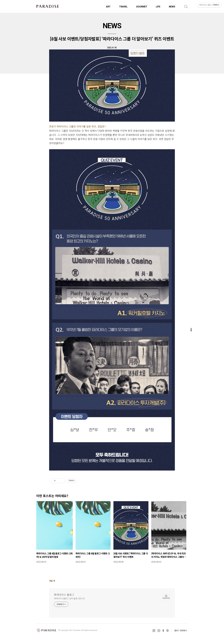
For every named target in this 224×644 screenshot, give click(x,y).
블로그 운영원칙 (181, 630)
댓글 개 (52, 581)
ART (108, 7)
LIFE (158, 7)
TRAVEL (123, 7)
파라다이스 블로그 (64, 595)
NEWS (172, 7)
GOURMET (142, 7)
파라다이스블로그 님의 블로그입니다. (70, 598)
